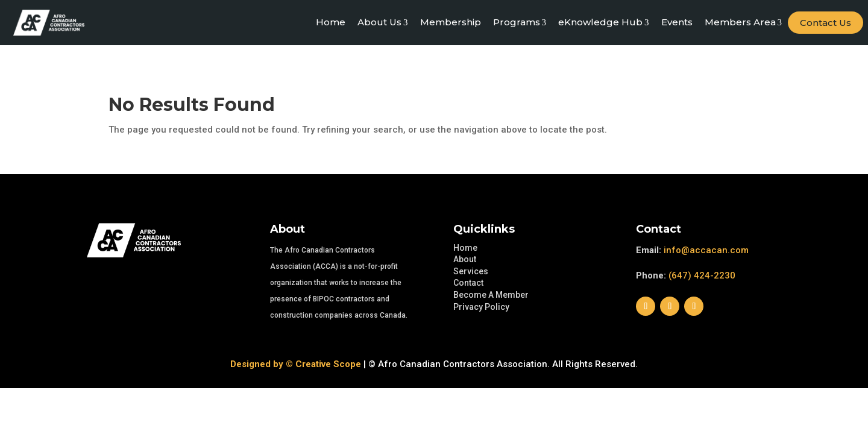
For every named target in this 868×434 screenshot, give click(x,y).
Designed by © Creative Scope (296, 364)
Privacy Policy (481, 307)
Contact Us (826, 23)
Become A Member (491, 295)
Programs (520, 22)
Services (471, 271)
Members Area (744, 22)
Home (331, 22)
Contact (468, 283)
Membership (451, 22)
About (465, 259)
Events (677, 22)
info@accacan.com (706, 250)
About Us (383, 22)
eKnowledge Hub (604, 22)
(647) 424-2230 (702, 275)
